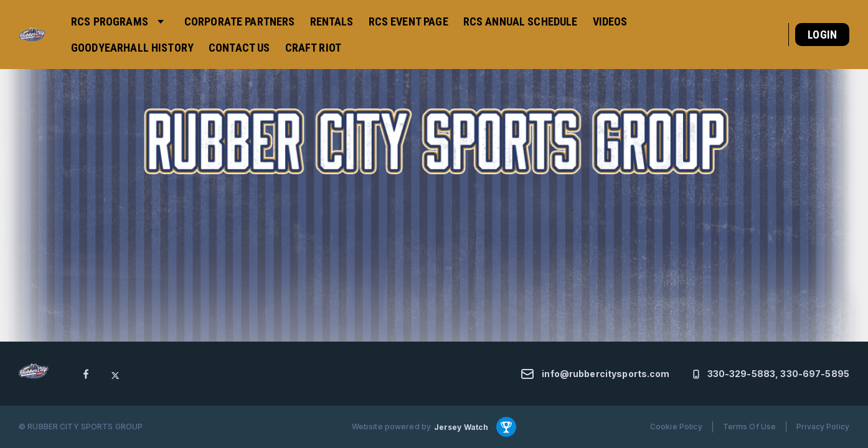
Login (822, 35)
